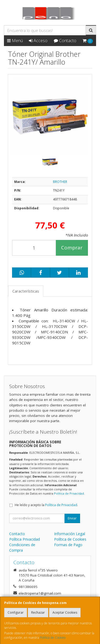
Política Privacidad (25, 539)
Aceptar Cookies (65, 612)
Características (26, 291)
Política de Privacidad (69, 493)
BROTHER (60, 182)
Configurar (16, 612)
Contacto (65, 41)
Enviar (72, 518)
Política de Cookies (53, 638)
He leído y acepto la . (46, 505)
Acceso (38, 41)
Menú (15, 41)
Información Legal (70, 534)
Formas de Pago (68, 545)
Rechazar (38, 612)
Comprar (72, 248)
